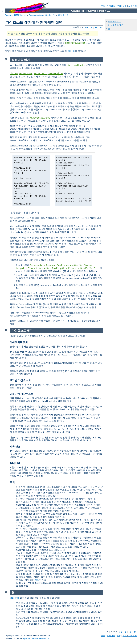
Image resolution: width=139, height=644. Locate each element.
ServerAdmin (37, 265)
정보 (37, 580)
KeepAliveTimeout (27, 268)
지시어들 (111, 6)
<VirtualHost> (76, 65)
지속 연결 (15, 447)
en (86, 27)
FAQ (119, 6)
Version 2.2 (50, 15)
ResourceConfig (56, 265)
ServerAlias (56, 74)
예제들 (71, 51)
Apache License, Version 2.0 (36, 638)
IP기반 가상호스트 (20, 380)
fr (91, 27)
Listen (14, 74)
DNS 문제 (14, 598)
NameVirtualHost (75, 43)
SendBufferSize (90, 268)
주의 (12, 482)
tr (101, 27)
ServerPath (40, 74)
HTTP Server (20, 15)
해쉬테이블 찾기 (19, 342)
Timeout (88, 265)
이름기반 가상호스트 (21, 394)
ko (96, 27)
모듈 (103, 6)
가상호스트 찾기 (116, 25)
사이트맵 (133, 6)
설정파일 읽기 (115, 21)
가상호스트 (63, 15)
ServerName (26, 74)
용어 (125, 6)
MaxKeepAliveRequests (66, 268)
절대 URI (15, 463)
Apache (8, 15)
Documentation (36, 15)
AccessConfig (74, 265)
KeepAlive (45, 268)
